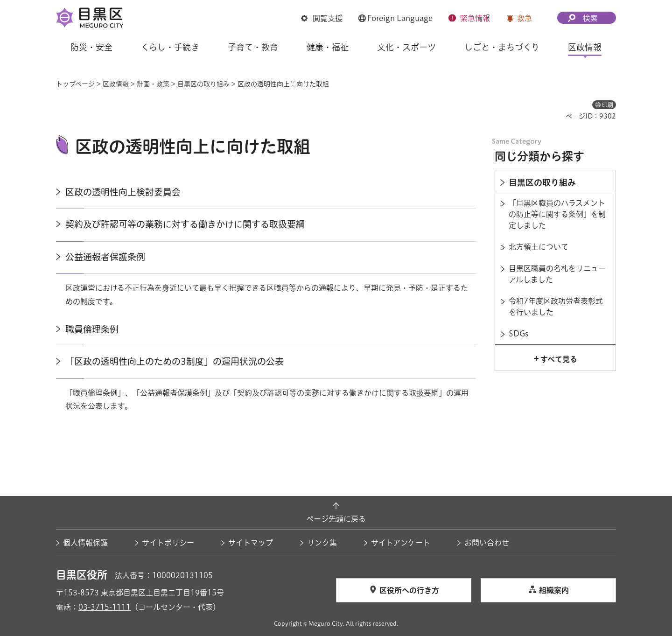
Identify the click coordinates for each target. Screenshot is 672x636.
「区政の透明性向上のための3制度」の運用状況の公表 (175, 361)
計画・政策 (153, 84)
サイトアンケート (401, 543)
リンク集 (322, 543)
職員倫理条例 (92, 329)
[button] (322, 18)
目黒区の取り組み (203, 84)
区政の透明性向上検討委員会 (123, 192)
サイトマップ (251, 543)
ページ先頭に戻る (336, 519)
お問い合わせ (487, 543)
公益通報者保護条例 (105, 257)
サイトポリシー (168, 543)
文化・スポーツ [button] (406, 47)
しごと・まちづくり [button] (502, 47)
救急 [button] (525, 18)
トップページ (75, 84)
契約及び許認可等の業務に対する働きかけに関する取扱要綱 (185, 224)
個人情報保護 (85, 543)
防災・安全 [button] (91, 47)
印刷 (608, 105)
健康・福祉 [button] (328, 47)
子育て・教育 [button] (253, 47)
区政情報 (116, 84)
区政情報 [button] (585, 47)
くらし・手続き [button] (170, 47)
